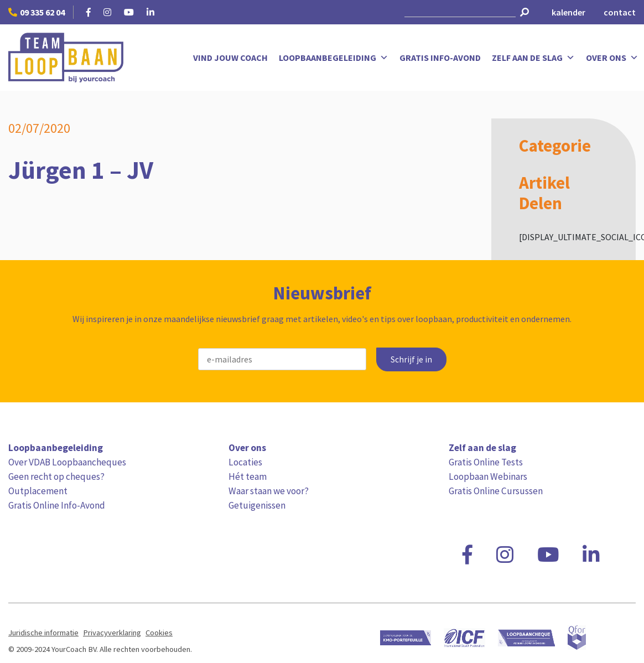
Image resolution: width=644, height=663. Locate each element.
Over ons (612, 58)
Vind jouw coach (230, 58)
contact (620, 12)
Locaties (245, 462)
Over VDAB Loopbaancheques (67, 462)
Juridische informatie (43, 633)
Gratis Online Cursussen (496, 491)
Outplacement (38, 491)
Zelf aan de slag (533, 58)
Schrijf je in (411, 359)
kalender (568, 12)
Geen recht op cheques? (56, 476)
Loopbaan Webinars (488, 476)
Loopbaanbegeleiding (334, 58)
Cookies (159, 633)
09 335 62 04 (37, 12)
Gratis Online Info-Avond (57, 505)
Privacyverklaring (112, 633)
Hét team (248, 476)
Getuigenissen (257, 505)
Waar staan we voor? (269, 491)
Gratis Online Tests (486, 462)
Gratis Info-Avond (440, 58)
